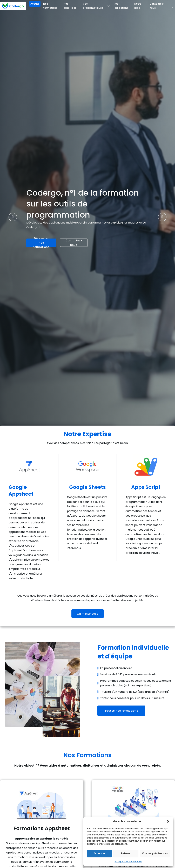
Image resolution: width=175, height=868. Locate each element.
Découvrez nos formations (41, 243)
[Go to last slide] (13, 217)
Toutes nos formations (121, 711)
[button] (168, 821)
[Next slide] (162, 217)
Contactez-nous (157, 6)
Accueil (35, 4)
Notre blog (138, 6)
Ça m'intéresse (88, 614)
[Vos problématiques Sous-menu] (109, 6)
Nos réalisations (121, 6)
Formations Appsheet (42, 828)
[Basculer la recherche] (172, 6)
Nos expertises (70, 6)
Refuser (126, 853)
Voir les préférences (155, 853)
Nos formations (50, 6)
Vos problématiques (93, 6)
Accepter (99, 853)
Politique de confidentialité (128, 862)
